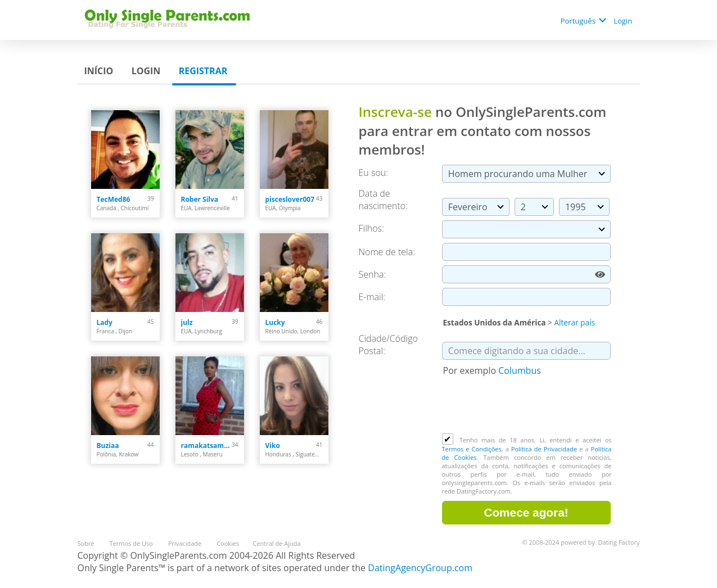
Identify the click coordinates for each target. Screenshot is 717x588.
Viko (273, 445)
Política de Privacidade (544, 449)
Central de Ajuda (276, 543)
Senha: (374, 274)
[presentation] (527, 406)
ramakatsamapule (207, 445)
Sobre (87, 543)
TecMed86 (114, 199)
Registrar (204, 71)
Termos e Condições (472, 449)
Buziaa (108, 445)
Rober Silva (200, 199)
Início (100, 71)
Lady (105, 322)
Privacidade (186, 543)
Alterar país (574, 322)
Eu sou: (374, 173)
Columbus (520, 370)
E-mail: (372, 297)
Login (624, 21)
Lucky (275, 322)
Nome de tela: (388, 252)
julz (187, 322)
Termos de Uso (132, 543)
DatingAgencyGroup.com (420, 568)
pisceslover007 (290, 199)
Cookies (228, 543)
